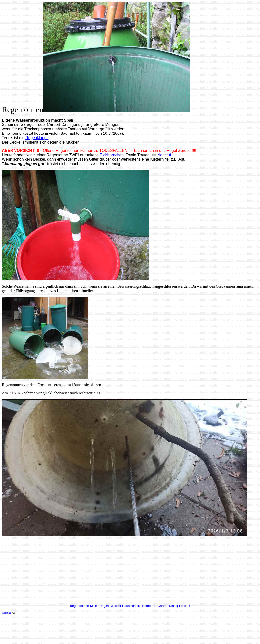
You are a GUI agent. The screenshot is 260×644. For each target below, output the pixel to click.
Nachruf (164, 155)
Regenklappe (37, 138)
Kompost (148, 606)
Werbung (6, 613)
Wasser (116, 606)
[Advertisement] (91, 629)
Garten (163, 606)
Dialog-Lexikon (179, 606)
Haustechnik (131, 606)
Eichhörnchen (112, 155)
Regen (104, 606)
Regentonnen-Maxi (83, 606)
